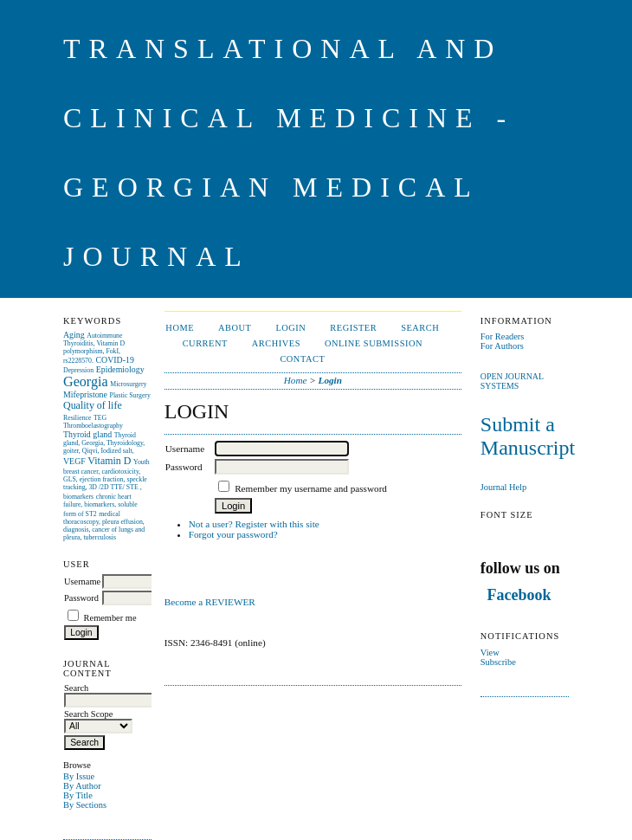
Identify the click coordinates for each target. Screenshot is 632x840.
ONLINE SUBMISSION (374, 343)
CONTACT (302, 359)
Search (420, 328)
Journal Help (503, 487)
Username (82, 582)
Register (353, 328)
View (490, 653)
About (235, 328)
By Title (78, 795)
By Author (82, 786)
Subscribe (498, 662)
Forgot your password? (233, 534)
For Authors (502, 346)
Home (180, 328)
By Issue (79, 776)
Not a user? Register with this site (254, 524)
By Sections (85, 805)
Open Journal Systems (512, 381)
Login (290, 328)
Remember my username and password (311, 488)
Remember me (110, 618)
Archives (276, 343)
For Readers (503, 336)
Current (205, 343)
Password (81, 598)
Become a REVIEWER (211, 602)
